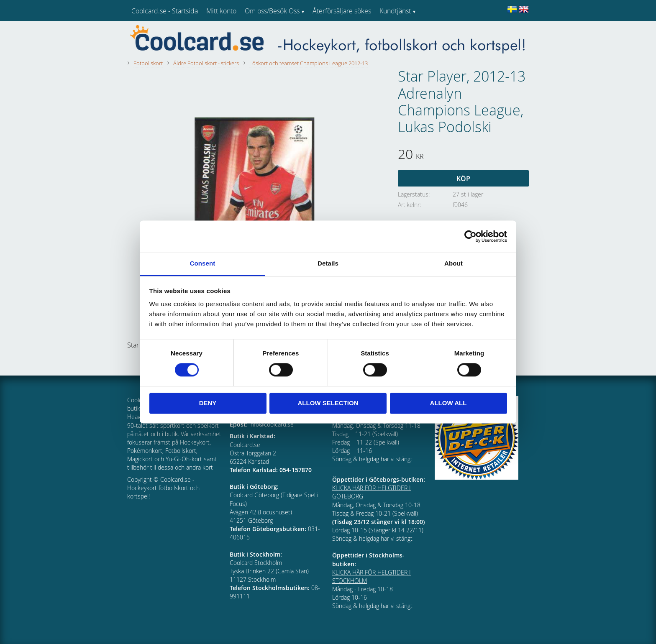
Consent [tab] (203, 263)
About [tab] (454, 263)
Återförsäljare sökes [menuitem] (342, 11)
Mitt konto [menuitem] (221, 11)
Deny (208, 403)
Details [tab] (328, 263)
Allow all (448, 403)
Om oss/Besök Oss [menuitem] (272, 11)
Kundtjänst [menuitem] (395, 11)
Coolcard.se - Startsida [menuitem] (165, 11)
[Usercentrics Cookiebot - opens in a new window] (470, 236)
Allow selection (328, 403)
